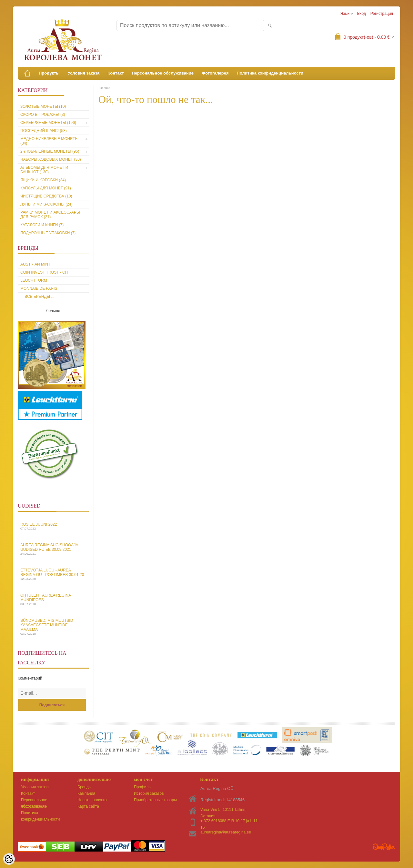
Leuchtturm (34, 280)
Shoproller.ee (384, 847)
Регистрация (382, 14)
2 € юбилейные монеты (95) (50, 151)
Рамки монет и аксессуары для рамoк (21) (50, 215)
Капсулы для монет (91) (46, 188)
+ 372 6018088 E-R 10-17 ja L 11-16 (230, 821)
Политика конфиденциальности (270, 73)
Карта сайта (88, 806)
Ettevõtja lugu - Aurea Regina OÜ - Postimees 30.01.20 (53, 574)
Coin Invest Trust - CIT (44, 272)
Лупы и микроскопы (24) (46, 204)
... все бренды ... (37, 297)
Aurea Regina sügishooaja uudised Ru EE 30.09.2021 (53, 549)
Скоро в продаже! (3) (43, 115)
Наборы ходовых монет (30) (51, 159)
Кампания (86, 793)
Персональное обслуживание (163, 73)
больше (53, 311)
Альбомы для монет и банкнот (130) (44, 170)
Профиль (142, 787)
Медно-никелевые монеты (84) (49, 141)
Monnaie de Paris (39, 288)
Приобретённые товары (155, 800)
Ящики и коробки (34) (43, 180)
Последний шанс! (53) (44, 131)
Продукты (49, 73)
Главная (104, 88)
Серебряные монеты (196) (48, 123)
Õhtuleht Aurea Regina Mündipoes (53, 599)
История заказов (149, 793)
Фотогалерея (215, 73)
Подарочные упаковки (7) (48, 233)
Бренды (84, 787)
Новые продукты (92, 800)
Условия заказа (84, 73)
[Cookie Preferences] (9, 859)
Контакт (116, 73)
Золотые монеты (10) (43, 106)
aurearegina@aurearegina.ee (226, 832)
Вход (362, 14)
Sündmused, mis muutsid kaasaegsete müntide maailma (53, 627)
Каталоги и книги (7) (42, 225)
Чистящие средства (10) (46, 196)
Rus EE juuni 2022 (53, 526)
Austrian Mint (35, 264)
